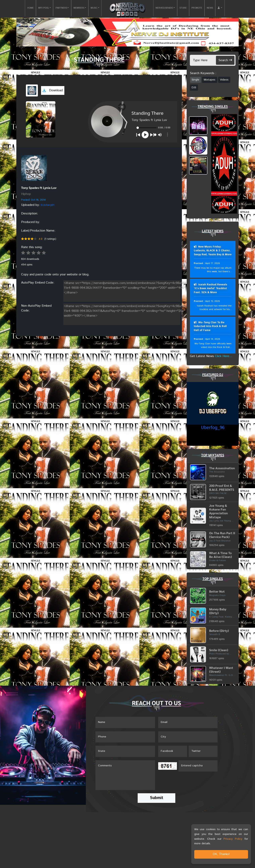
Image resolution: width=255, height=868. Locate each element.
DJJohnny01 (48, 205)
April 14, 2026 (213, 339)
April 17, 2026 (212, 263)
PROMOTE (197, 8)
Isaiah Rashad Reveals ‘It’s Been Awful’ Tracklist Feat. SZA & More (210, 289)
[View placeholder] (34, 168)
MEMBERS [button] (79, 8)
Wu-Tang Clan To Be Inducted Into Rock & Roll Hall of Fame (210, 327)
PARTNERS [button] (61, 8)
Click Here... (224, 356)
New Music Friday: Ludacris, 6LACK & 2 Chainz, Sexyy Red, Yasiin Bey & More (213, 251)
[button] (220, 8)
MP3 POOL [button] (44, 8)
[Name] (125, 723)
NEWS (210, 8)
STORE (183, 8)
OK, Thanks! (221, 854)
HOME (30, 8)
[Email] (188, 723)
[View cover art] (32, 90)
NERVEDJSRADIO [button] (164, 8)
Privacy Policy (233, 839)
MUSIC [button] (94, 8)
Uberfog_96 (213, 428)
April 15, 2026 (212, 301)
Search (225, 60)
